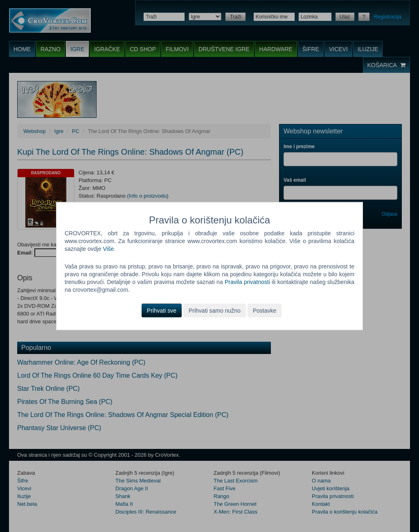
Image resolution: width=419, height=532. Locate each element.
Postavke (265, 310)
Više (108, 249)
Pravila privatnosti (247, 282)
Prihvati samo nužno (215, 310)
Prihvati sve (162, 310)
